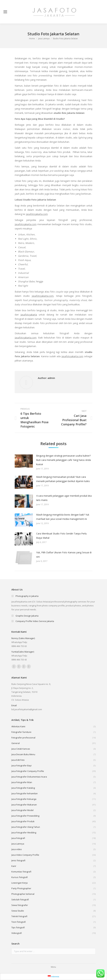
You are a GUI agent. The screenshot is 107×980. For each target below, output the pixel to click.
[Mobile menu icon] (5, 12)
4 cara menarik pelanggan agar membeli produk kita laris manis (64, 498)
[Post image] (24, 461)
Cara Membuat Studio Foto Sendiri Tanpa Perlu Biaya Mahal (61, 536)
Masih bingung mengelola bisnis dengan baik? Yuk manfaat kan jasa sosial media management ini (63, 517)
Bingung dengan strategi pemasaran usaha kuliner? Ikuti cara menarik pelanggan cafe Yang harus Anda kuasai (63, 460)
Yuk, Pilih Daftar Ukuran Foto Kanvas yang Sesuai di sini (64, 555)
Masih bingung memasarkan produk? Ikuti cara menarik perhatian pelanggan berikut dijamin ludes (63, 479)
